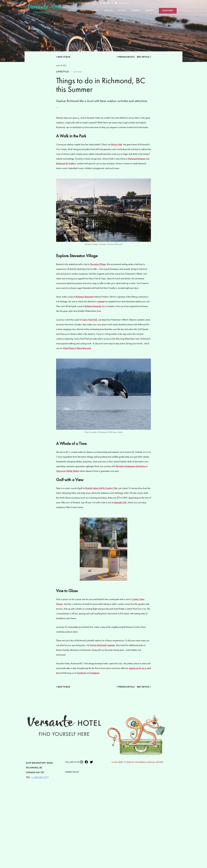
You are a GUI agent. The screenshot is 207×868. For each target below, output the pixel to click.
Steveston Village (98, 264)
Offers (122, 11)
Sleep (71, 11)
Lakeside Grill (120, 502)
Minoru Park (116, 144)
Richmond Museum (137, 159)
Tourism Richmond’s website (102, 645)
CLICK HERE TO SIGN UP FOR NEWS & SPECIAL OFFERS (137, 762)
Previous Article (125, 57)
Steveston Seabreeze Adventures (130, 466)
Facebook (81, 673)
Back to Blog (63, 57)
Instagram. (95, 673)
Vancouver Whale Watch (67, 471)
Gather (95, 11)
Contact (149, 11)
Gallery (135, 11)
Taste (83, 11)
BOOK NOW (168, 11)
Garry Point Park (90, 320)
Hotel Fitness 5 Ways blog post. (77, 348)
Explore (108, 11)
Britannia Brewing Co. (95, 306)
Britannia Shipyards (84, 297)
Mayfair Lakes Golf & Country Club (101, 488)
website (101, 301)
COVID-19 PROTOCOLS (76, 3)
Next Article (144, 57)
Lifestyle (62, 72)
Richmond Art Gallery (66, 163)
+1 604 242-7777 (122, 3)
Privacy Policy (72, 772)
